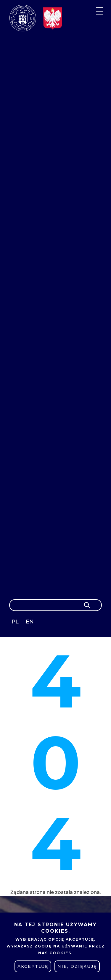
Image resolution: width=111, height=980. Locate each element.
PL (15, 622)
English (30, 623)
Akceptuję (33, 966)
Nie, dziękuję (77, 966)
